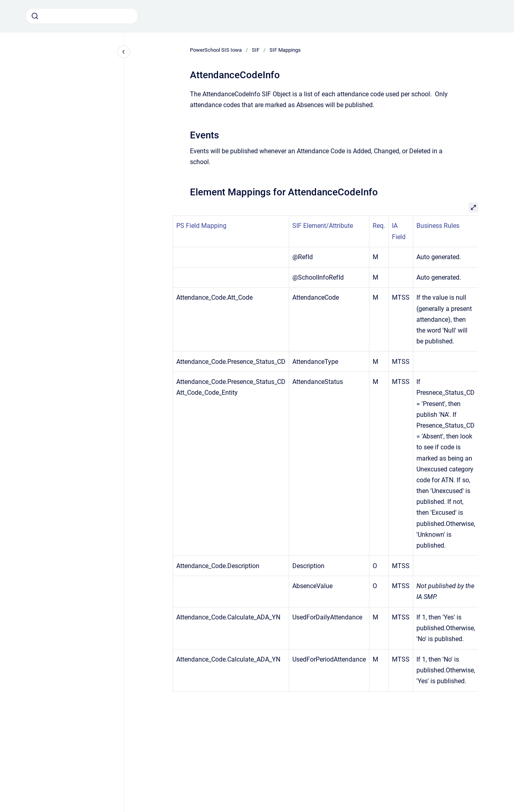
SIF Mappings (285, 50)
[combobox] (82, 16)
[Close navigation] (124, 52)
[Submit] (35, 16)
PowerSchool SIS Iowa (216, 50)
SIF (256, 50)
